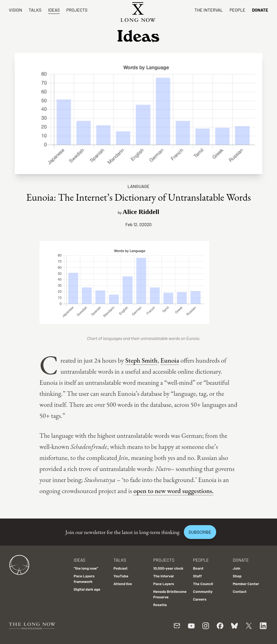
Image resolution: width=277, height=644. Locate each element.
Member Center (246, 584)
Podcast (120, 568)
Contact (240, 591)
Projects (77, 10)
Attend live (123, 584)
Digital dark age (87, 589)
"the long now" (86, 568)
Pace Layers (164, 584)
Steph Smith (141, 360)
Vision (15, 10)
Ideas (54, 10)
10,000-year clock (168, 568)
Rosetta (160, 605)
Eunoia (170, 360)
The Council (203, 584)
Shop (237, 576)
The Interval (209, 10)
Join (237, 568)
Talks (35, 10)
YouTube (121, 576)
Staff (197, 576)
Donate (260, 10)
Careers (200, 599)
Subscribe (200, 532)
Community (203, 591)
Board (198, 568)
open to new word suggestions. (173, 491)
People (237, 10)
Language (138, 186)
